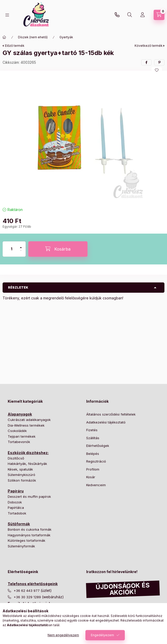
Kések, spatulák (20, 469)
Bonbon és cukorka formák (30, 529)
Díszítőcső (16, 458)
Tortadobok (17, 513)
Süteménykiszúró (21, 475)
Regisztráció (96, 461)
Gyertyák (66, 37)
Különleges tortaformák (27, 540)
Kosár (91, 477)
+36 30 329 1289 (117, 15)
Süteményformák (21, 546)
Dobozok (15, 502)
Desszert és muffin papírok (29, 496)
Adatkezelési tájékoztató (106, 422)
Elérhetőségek (98, 446)
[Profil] (143, 15)
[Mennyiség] (12, 249)
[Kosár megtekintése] (159, 15)
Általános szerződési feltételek (111, 414)
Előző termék (15, 46)
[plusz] (21, 245)
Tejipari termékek (22, 436)
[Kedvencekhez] (157, 70)
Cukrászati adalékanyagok (29, 420)
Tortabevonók (19, 442)
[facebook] (146, 62)
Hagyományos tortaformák (29, 535)
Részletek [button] (18, 287)
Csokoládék (17, 431)
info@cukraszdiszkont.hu (34, 610)
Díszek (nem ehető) (33, 37)
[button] (84, 137)
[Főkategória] (4, 37)
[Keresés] (130, 15)
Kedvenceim (96, 485)
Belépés (93, 454)
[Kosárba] (58, 249)
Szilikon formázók (22, 480)
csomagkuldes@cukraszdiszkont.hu (43, 617)
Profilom (93, 469)
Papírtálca (16, 508)
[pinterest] (159, 62)
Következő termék (149, 46)
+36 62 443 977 (27, 591)
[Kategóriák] (7, 15)
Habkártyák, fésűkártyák (27, 464)
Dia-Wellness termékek (26, 425)
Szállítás (93, 438)
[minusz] (21, 253)
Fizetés (92, 430)
